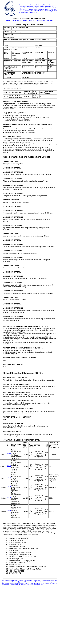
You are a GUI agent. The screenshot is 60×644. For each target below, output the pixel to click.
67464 (9, 477)
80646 (9, 453)
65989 (9, 497)
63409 (9, 487)
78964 (9, 466)
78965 (9, 511)
